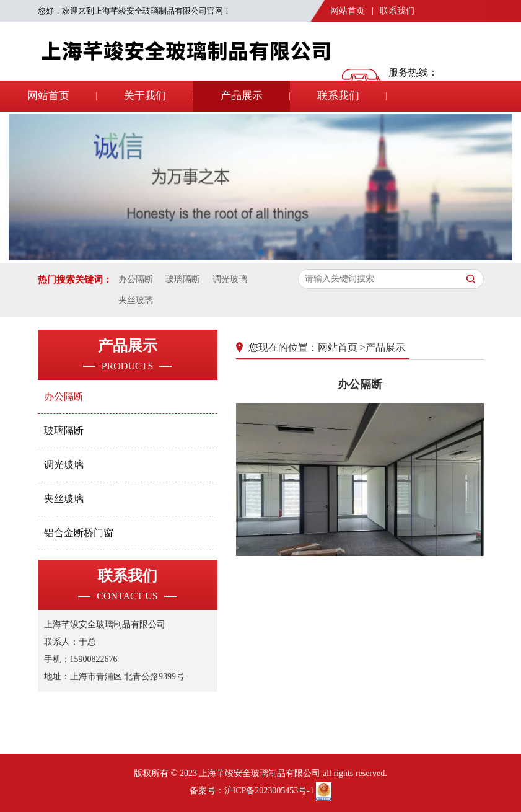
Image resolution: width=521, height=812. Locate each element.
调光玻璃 (230, 279)
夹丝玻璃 (136, 300)
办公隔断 (136, 279)
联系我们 (397, 11)
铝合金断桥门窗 (79, 533)
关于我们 (145, 96)
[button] (260, 249)
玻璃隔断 (183, 279)
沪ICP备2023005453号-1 (269, 791)
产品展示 (242, 96)
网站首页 (348, 11)
